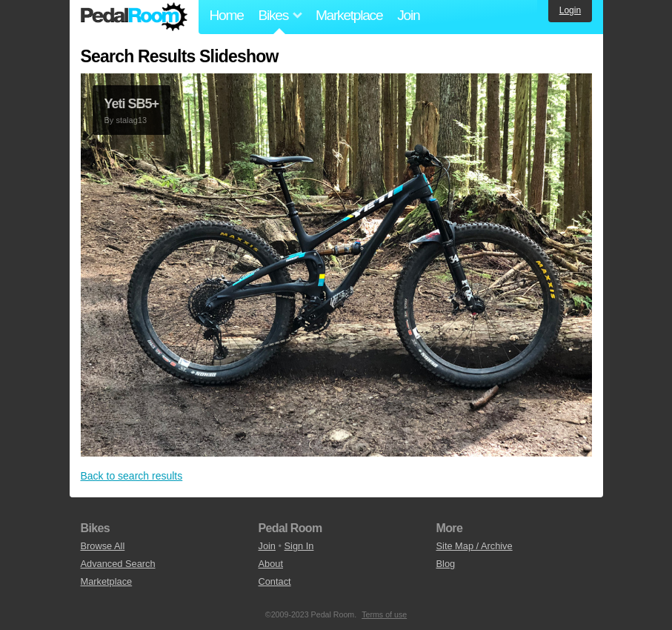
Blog (446, 564)
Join (408, 15)
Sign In (299, 546)
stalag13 (131, 120)
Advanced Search (118, 564)
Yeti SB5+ (132, 104)
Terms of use (384, 614)
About (271, 564)
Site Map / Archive (475, 546)
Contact (275, 581)
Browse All (103, 546)
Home (227, 15)
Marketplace (349, 15)
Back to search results (132, 476)
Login (570, 10)
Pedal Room (134, 17)
